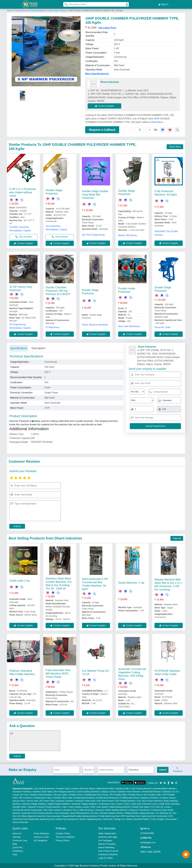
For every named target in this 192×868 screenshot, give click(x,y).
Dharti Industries (110, 82)
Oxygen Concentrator (167, 819)
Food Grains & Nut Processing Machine (30, 11)
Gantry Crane (123, 804)
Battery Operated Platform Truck (141, 819)
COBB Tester (164, 804)
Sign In (163, 4)
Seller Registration (107, 833)
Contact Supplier (104, 106)
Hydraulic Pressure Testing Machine (44, 807)
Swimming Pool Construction (154, 816)
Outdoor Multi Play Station (83, 788)
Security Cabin (60, 795)
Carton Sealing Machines (88, 791)
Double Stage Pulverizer (57, 11)
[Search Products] (65, 4)
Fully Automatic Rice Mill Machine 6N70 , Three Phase (58, 673)
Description (38, 348)
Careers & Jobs (41, 837)
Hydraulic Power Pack (85, 801)
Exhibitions (18, 851)
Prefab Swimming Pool (109, 816)
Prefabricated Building (84, 798)
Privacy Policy (62, 840)
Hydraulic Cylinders (65, 801)
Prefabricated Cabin (43, 798)
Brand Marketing (106, 847)
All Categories (41, 840)
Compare (178, 770)
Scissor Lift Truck (20, 795)
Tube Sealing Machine (141, 788)
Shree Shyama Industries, (95, 325)
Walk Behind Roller (105, 788)
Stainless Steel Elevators (41, 795)
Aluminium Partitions (22, 791)
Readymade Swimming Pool (41, 819)
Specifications (19, 348)
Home (9, 11)
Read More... (158, 122)
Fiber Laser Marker (99, 807)
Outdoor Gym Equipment (67, 819)
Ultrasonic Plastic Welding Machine (111, 810)
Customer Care (20, 840)
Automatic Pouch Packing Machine (37, 813)
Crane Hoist (136, 804)
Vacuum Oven (19, 801)
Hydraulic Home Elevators (129, 791)
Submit (17, 526)
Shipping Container (149, 798)
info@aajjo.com (148, 842)
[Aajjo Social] (161, 783)
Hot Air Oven (33, 801)
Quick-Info (17, 847)
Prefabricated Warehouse (107, 798)
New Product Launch (108, 851)
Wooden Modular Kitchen (112, 813)
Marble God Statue (141, 807)
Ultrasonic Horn (70, 810)
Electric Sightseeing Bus (90, 819)
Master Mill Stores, (128, 235)
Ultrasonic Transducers (139, 810)
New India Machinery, (129, 326)
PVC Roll (155, 807)
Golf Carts (108, 819)
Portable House (76, 795)
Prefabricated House (130, 798)
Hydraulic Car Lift (170, 791)
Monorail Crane (150, 804)
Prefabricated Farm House (96, 795)
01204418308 (147, 833)
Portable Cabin (63, 788)
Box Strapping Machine (65, 791)
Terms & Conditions (65, 837)
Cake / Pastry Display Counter (76, 807)
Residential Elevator (152, 791)
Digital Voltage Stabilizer (59, 804)
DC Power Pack (47, 801)
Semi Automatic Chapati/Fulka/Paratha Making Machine (72, 816)
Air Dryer (95, 813)
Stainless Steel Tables (43, 791)
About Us (17, 833)
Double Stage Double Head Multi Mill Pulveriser (95, 195)
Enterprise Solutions (108, 854)
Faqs (15, 854)
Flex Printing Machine (125, 801)
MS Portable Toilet (118, 795)
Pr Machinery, (53, 327)
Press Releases (41, 833)
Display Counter (109, 791)
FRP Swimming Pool (130, 816)
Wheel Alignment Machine (33, 816)
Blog (15, 844)
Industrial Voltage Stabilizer (34, 804)
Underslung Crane (107, 804)
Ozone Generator (20, 822)
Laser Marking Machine (44, 788)
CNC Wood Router (105, 801)
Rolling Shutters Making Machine (140, 813)
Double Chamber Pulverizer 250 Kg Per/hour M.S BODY (58, 291)
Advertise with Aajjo (108, 837)
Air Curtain (166, 807)
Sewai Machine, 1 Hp (131, 583)
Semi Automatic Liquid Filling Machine (72, 813)
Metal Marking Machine (120, 807)
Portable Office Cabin (63, 798)
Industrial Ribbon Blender (164, 788)
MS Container (26, 798)
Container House (167, 798)
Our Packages (105, 840)
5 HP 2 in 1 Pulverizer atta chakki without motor (23, 192)
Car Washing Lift (164, 813)
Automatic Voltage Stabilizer (84, 804)
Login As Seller (106, 858)
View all (177, 538)
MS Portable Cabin (152, 795)
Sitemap (16, 837)
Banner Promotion (107, 844)
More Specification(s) (97, 74)
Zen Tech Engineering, (94, 235)
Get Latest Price (107, 28)
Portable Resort (135, 795)
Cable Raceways (86, 810)
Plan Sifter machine (52, 810)
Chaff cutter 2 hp (19, 581)
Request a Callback (102, 130)
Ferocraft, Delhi (162, 327)
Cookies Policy (63, 833)
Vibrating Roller (122, 788)
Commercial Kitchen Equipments (27, 810)
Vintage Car (119, 819)
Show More (175, 147)
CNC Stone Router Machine (149, 801)
